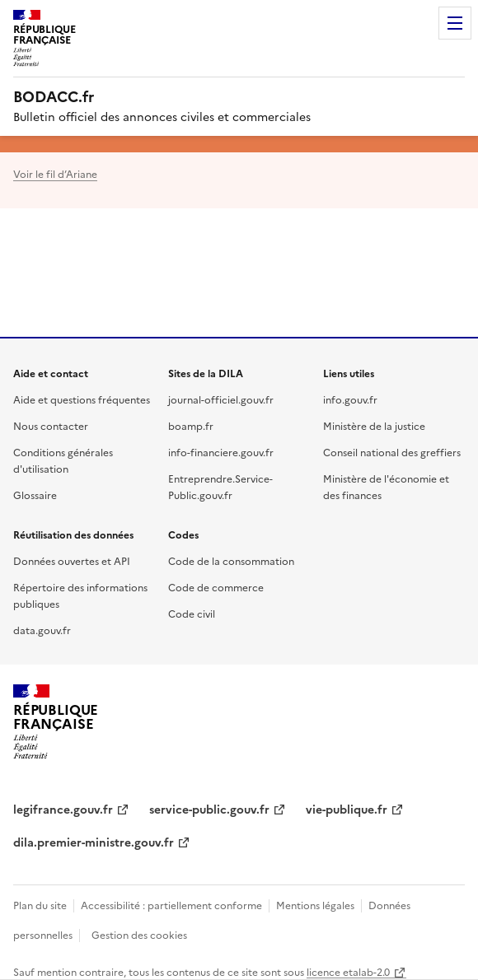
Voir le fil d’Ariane (55, 173)
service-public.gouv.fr (209, 809)
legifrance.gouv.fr (63, 809)
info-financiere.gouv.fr (221, 452)
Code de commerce (216, 587)
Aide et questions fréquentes (82, 399)
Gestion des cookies (139, 934)
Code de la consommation (231, 560)
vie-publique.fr (347, 809)
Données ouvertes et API (72, 560)
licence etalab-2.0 (348, 971)
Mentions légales (315, 905)
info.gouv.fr (350, 399)
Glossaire (35, 495)
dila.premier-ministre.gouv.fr (94, 842)
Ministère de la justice (374, 425)
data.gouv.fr (42, 630)
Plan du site (40, 905)
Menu (455, 23)
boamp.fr (191, 425)
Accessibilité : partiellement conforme (171, 905)
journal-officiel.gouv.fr (221, 399)
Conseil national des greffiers (392, 452)
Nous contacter (51, 425)
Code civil (192, 613)
